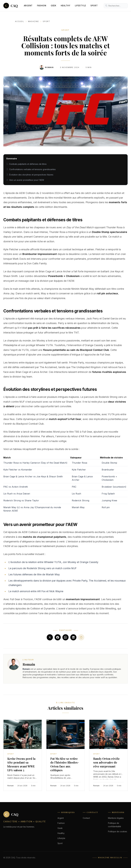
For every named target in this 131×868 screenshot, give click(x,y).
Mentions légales (116, 818)
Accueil (20, 21)
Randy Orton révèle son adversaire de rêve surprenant (106, 762)
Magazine (33, 21)
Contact (86, 818)
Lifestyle (80, 6)
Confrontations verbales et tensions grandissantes (32, 169)
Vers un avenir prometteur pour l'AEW (27, 180)
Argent (28, 6)
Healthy (66, 6)
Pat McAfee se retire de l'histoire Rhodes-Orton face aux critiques (65, 764)
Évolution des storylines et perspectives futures (31, 175)
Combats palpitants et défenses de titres (28, 164)
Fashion (42, 6)
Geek (54, 6)
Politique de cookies (118, 831)
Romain (49, 67)
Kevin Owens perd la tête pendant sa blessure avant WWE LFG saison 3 (21, 764)
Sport (94, 6)
